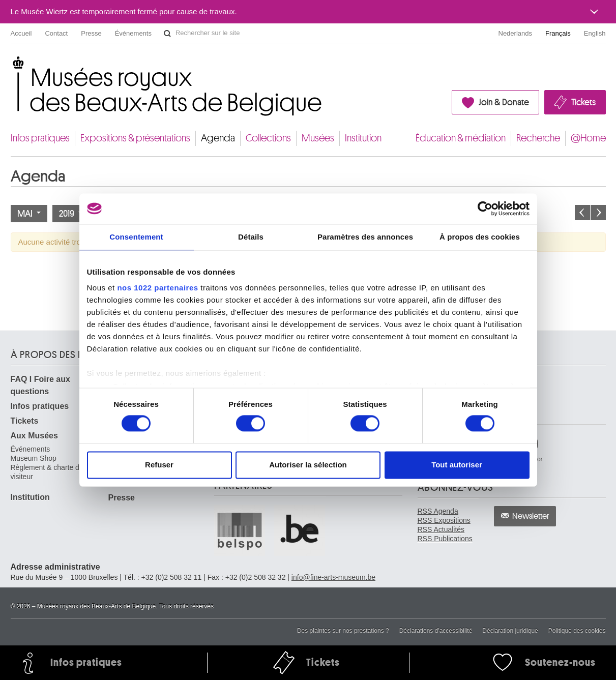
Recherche (538, 138)
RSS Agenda (438, 511)
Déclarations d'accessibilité (436, 631)
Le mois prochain (598, 213)
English (595, 33)
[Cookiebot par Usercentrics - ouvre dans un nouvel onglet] (485, 209)
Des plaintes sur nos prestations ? (343, 631)
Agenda (218, 138)
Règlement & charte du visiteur (47, 472)
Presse (91, 33)
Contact (56, 33)
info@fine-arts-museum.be (333, 577)
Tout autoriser (457, 465)
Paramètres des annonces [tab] (365, 237)
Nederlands (516, 33)
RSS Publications (445, 539)
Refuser (159, 465)
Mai (29, 214)
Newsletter (531, 516)
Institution (363, 138)
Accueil (21, 33)
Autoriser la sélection (308, 465)
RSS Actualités (441, 529)
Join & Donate (504, 102)
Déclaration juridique (510, 631)
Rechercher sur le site (167, 34)
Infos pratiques (40, 138)
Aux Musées (34, 436)
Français (558, 33)
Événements (133, 33)
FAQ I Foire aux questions (40, 385)
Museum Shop (34, 458)
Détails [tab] (251, 237)
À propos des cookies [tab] (480, 237)
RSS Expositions (444, 520)
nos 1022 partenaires (157, 288)
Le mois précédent (582, 213)
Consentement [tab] (136, 237)
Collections (268, 138)
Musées (318, 138)
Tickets (583, 102)
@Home (588, 138)
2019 (71, 214)
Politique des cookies (577, 631)
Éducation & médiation (461, 138)
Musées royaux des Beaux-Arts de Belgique (11, 66)
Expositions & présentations (135, 138)
